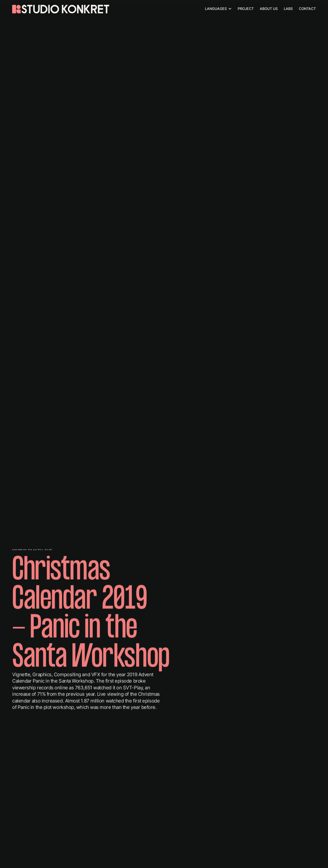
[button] (219, 9)
